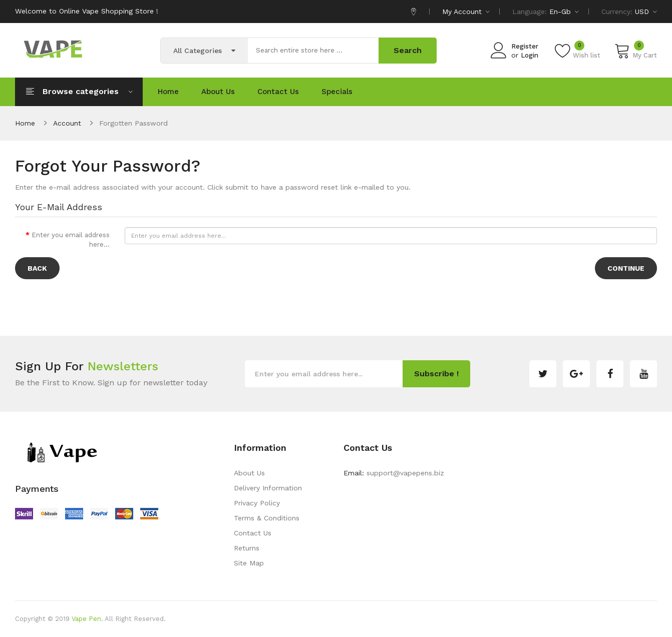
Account (67, 123)
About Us (249, 473)
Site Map (249, 563)
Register (525, 46)
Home (25, 123)
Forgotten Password (133, 123)
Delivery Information (268, 488)
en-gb (564, 12)
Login (530, 55)
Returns (247, 548)
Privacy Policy (257, 503)
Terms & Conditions (267, 518)
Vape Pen (86, 619)
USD (646, 12)
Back (37, 268)
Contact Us (253, 533)
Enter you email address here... (71, 240)
